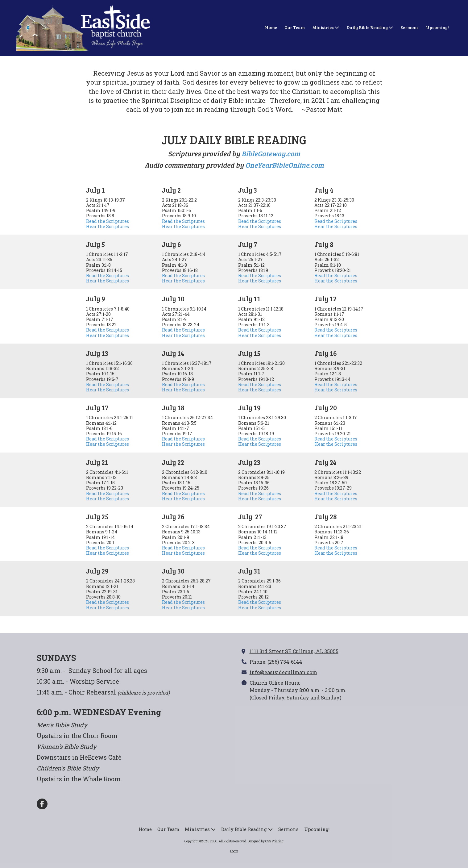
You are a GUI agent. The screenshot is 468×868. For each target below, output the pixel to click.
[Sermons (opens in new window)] (410, 28)
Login (234, 851)
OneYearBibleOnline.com (284, 165)
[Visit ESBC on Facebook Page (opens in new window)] (42, 804)
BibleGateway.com (271, 153)
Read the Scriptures (108, 221)
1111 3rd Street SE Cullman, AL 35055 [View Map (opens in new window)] (294, 651)
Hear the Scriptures (108, 226)
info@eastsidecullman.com (283, 672)
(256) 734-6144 (285, 662)
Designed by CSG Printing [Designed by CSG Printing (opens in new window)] (266, 841)
